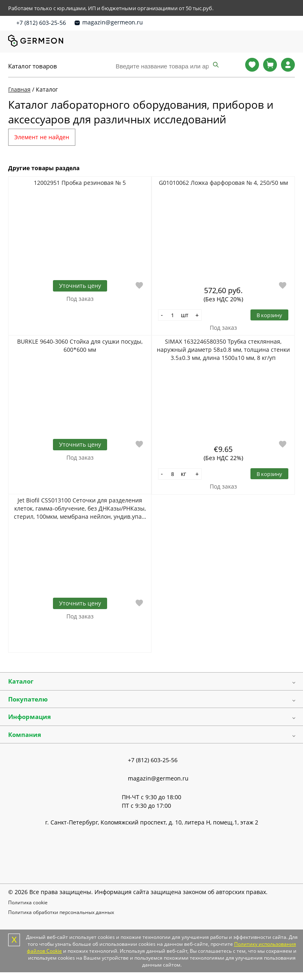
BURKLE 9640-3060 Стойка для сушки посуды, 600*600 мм (80, 345)
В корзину (269, 315)
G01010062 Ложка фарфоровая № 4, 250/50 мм (223, 183)
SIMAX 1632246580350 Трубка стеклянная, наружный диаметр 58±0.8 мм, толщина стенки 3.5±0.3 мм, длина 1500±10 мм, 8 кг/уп (223, 350)
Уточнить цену (80, 286)
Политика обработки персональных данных (61, 912)
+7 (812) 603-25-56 (41, 23)
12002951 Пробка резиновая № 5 (80, 183)
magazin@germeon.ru (113, 22)
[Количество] (173, 315)
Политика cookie (28, 902)
